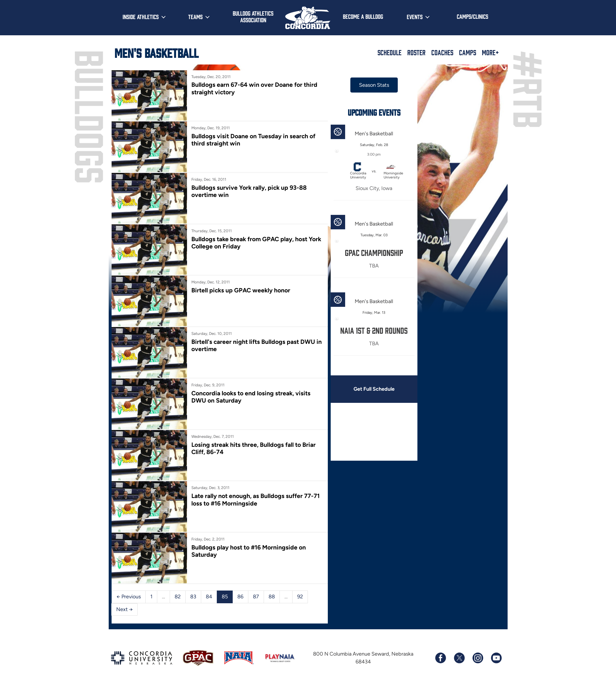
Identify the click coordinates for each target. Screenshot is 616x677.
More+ (490, 52)
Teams (195, 16)
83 (193, 597)
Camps (468, 52)
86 (240, 597)
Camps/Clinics (472, 16)
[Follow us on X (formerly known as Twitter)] (459, 658)
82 (178, 597)
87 (256, 597)
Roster (416, 52)
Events (415, 16)
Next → (124, 609)
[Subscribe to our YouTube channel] (496, 658)
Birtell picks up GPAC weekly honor (241, 290)
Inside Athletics (141, 16)
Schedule (390, 52)
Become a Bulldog (363, 16)
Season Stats (374, 85)
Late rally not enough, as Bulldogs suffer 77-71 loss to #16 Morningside (256, 499)
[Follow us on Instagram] (478, 658)
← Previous (129, 597)
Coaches (442, 52)
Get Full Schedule (374, 389)
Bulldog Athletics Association (253, 16)
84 (209, 597)
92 (300, 597)
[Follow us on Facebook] (441, 658)
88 (272, 597)
